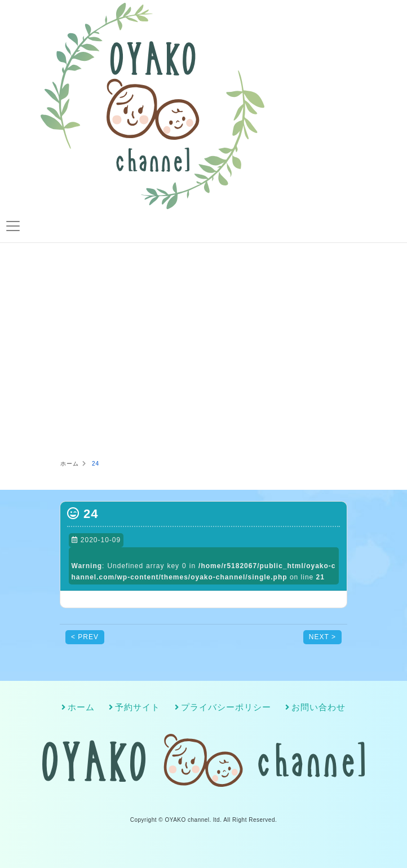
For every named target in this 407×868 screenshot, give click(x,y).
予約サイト (138, 707)
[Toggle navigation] (13, 226)
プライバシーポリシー (226, 707)
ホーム (81, 707)
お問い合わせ (318, 707)
